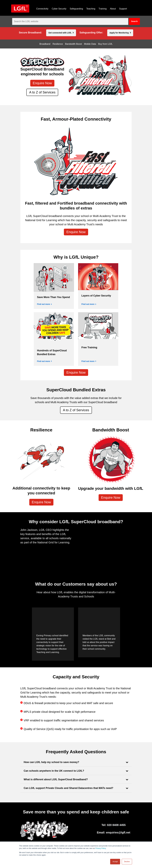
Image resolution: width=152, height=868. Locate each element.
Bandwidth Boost (73, 44)
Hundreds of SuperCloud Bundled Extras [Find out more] (52, 352)
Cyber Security (59, 9)
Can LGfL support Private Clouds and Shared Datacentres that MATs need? (68, 788)
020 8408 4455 (116, 825)
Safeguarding (76, 9)
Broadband (45, 44)
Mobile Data (90, 44)
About (113, 9)
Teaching (91, 9)
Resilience (58, 44)
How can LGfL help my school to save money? (51, 762)
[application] (105, 543)
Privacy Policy (101, 848)
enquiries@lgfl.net (118, 832)
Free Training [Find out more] (89, 347)
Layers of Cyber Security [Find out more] (96, 296)
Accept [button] (115, 862)
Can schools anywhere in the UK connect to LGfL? (54, 771)
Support (123, 9)
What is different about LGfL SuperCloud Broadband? (56, 779)
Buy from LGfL (105, 44)
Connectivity (42, 9)
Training (103, 9)
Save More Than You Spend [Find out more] (53, 297)
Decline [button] (127, 862)
